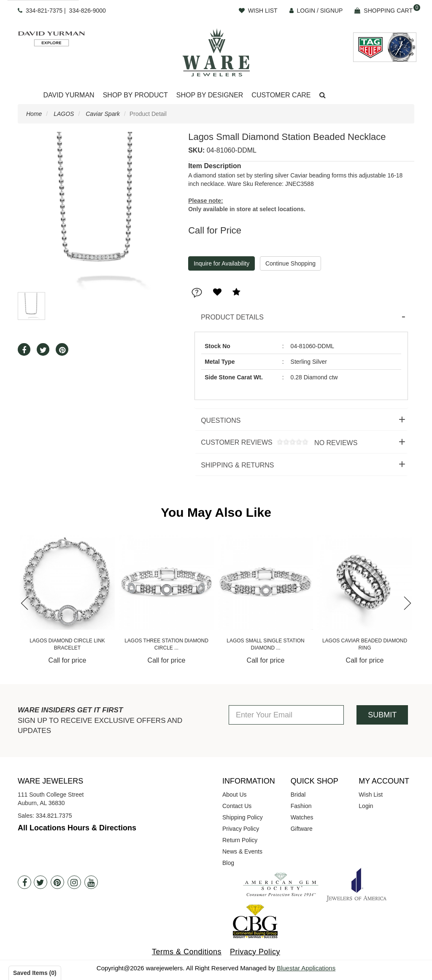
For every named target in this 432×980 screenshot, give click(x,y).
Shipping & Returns (237, 465)
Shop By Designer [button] (210, 95)
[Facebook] (24, 882)
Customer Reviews (276, 443)
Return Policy (240, 840)
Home (34, 114)
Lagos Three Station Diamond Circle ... (166, 644)
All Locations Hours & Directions (77, 828)
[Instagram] (74, 882)
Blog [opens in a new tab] (228, 863)
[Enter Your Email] (286, 715)
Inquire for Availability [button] (221, 263)
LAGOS (64, 114)
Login (366, 806)
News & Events (242, 851)
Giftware (302, 829)
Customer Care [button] (281, 95)
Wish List (371, 795)
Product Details (232, 317)
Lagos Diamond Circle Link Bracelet (67, 644)
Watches (302, 817)
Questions (221, 420)
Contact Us (237, 806)
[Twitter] (40, 882)
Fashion (301, 806)
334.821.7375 (54, 816)
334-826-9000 (88, 11)
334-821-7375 (44, 11)
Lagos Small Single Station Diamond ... (266, 644)
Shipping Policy (243, 817)
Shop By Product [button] (135, 95)
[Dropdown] (69, 95)
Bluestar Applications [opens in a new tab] (306, 968)
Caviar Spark (103, 114)
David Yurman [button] (69, 95)
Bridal (298, 795)
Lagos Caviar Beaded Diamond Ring (365, 644)
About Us (235, 795)
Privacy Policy (241, 829)
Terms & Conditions (187, 952)
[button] (323, 95)
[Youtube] (91, 882)
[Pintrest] (57, 882)
